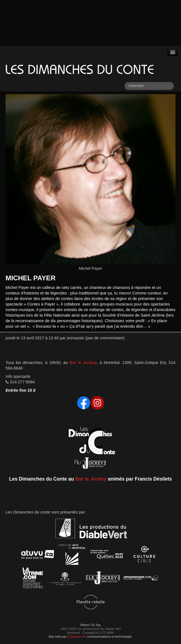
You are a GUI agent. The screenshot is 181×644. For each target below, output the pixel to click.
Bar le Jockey (83, 363)
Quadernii (76, 636)
